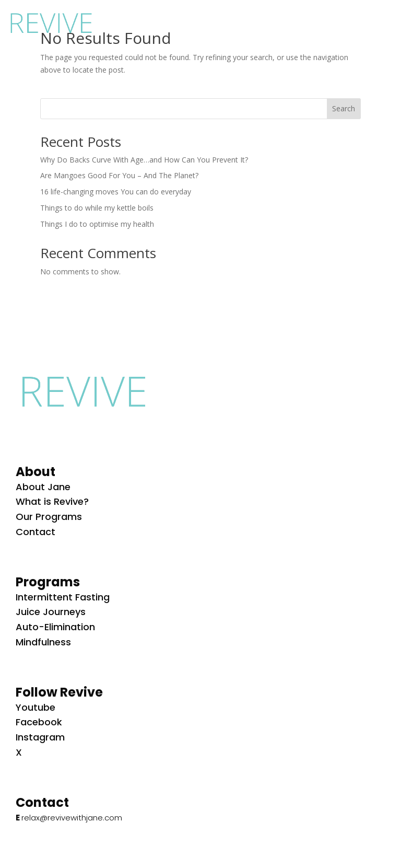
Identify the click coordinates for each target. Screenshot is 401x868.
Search (344, 108)
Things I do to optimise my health (97, 224)
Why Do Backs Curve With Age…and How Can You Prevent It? (144, 160)
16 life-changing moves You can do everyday (116, 192)
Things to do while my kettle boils (97, 208)
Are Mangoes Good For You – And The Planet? (119, 175)
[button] (381, 21)
